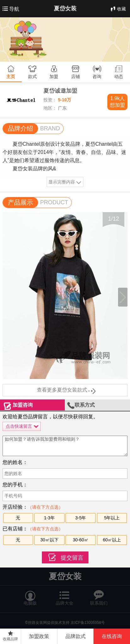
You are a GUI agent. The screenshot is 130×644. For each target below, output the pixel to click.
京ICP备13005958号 (88, 623)
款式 (32, 76)
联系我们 (99, 595)
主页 (11, 76)
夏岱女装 (65, 8)
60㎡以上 (112, 540)
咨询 (97, 76)
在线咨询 (112, 636)
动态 (119, 76)
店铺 (76, 76)
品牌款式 (76, 636)
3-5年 (81, 518)
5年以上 (112, 518)
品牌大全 (65, 595)
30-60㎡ (81, 540)
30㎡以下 (49, 540)
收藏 (118, 9)
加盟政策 (39, 636)
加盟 (54, 76)
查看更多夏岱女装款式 (65, 390)
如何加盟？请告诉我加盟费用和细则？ (65, 446)
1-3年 (49, 518)
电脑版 (30, 595)
